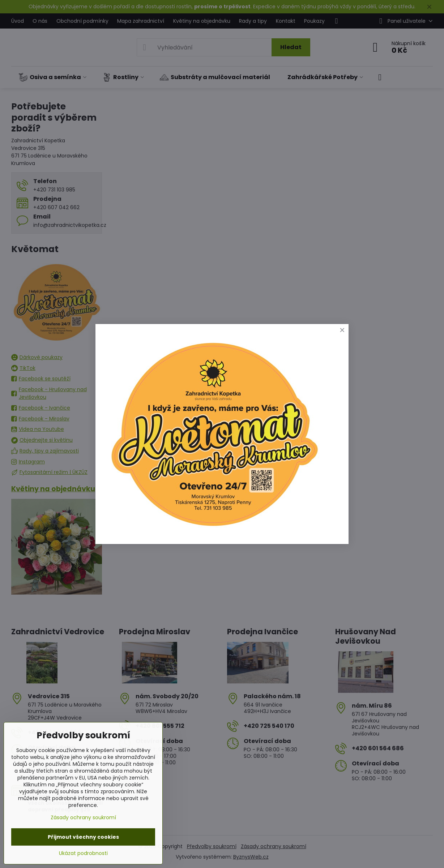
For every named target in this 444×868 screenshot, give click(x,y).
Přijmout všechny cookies (83, 837)
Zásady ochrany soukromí (83, 817)
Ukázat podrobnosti (83, 853)
